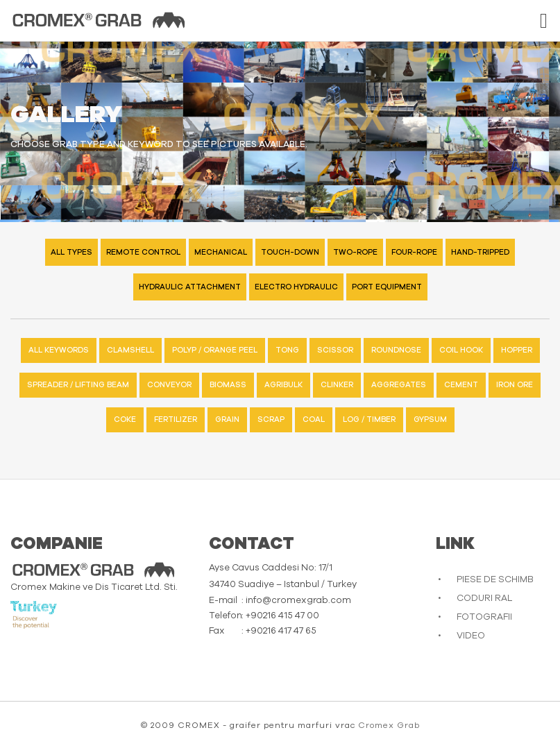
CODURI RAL (484, 599)
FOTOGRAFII (484, 617)
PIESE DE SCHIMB (495, 580)
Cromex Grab (389, 725)
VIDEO (471, 636)
